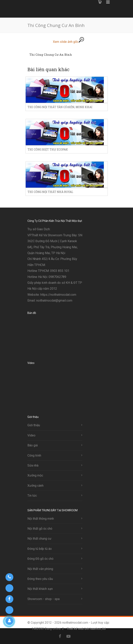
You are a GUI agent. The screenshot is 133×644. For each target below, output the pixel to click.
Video (31, 435)
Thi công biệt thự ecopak (48, 149)
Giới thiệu (34, 425)
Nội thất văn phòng (40, 569)
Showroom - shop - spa (43, 599)
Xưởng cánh (35, 486)
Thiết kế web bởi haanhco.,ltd (86, 629)
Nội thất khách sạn (40, 589)
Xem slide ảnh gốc (69, 42)
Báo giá (33, 445)
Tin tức (32, 496)
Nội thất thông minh (41, 519)
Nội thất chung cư (39, 539)
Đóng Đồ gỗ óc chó (40, 559)
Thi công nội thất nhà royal (50, 192)
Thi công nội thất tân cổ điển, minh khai (60, 107)
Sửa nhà (33, 465)
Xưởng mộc (35, 475)
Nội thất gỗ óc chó (40, 529)
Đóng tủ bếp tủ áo (40, 549)
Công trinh (34, 455)
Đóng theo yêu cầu (40, 579)
